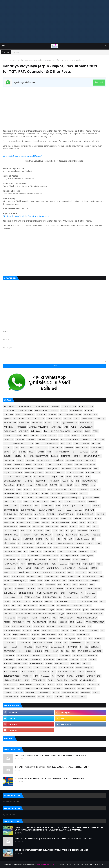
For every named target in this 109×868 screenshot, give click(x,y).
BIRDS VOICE (9, 435)
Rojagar (7, 634)
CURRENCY (84, 452)
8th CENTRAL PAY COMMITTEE (47, 410)
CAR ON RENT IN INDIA (70, 439)
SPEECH (29, 651)
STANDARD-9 (62, 659)
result (57, 630)
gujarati (61, 510)
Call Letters (42, 439)
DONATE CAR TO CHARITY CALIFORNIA (19, 468)
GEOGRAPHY (83, 489)
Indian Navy (59, 535)
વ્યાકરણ (83, 697)
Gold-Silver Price (42, 498)
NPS (59, 585)
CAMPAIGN (54, 439)
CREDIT (32, 452)
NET (64, 581)
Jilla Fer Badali (9, 543)
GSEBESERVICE (48, 506)
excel (88, 477)
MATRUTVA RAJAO (11, 564)
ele (99, 473)
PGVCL (7, 605)
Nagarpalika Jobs (52, 576)
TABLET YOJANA (10, 668)
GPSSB (54, 502)
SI (81, 647)
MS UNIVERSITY (95, 572)
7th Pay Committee (25, 410)
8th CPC (64, 410)
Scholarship (100, 639)
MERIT (99, 564)
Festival (65, 481)
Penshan (49, 601)
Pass (76, 597)
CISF (16, 448)
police (86, 610)
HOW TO (74, 527)
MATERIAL (53, 560)
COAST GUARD (56, 448)
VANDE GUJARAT (10, 684)
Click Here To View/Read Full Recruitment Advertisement (27, 216)
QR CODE (63, 622)
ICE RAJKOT (39, 531)
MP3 (78, 572)
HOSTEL (64, 527)
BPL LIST (53, 435)
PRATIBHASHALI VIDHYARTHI (91, 614)
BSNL (67, 435)
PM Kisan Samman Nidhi (82, 605)
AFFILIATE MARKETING (73, 415)
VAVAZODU (40, 684)
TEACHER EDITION (66, 668)
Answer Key (100, 419)
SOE (86, 647)
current (94, 452)
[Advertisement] (54, 21)
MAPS (56, 556)
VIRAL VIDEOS (70, 688)
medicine (63, 564)
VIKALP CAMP (9, 688)
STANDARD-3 (78, 655)
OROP (63, 593)
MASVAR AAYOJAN (25, 560)
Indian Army (26, 535)
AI (29, 419)
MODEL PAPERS (10, 572)
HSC (89, 527)
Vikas (19, 688)
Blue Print (34, 435)
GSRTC (66, 506)
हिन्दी (67, 697)
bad (46, 431)
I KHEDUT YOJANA (11, 531)
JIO (19, 543)
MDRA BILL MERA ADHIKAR (38, 564)
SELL (6, 647)
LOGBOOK (83, 551)
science (58, 643)
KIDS (56, 547)
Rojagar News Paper (21, 634)
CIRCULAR (8, 448)
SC (85, 639)
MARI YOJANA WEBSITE (70, 556)
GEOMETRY (95, 489)
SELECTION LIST (93, 643)
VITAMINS (8, 693)
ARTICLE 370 (21, 427)
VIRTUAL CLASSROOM (86, 688)
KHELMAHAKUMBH (44, 547)
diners (97, 864)
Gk (23, 498)
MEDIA (54, 564)
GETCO (45, 493)
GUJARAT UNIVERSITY (46, 510)
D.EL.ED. (18, 456)
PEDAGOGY (38, 601)
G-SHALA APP (9, 489)
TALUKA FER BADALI (42, 668)
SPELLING (38, 651)
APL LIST (48, 423)
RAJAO (6, 626)
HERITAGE (88, 518)
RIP (102, 630)
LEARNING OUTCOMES (12, 551)
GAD (19, 489)
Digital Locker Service (74, 460)
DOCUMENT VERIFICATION (85, 464)
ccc (5, 444)
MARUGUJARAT (87, 556)
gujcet (69, 510)
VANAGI (74, 680)
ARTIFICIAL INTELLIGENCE (39, 427)
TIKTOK (81, 672)
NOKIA (40, 585)
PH (13, 605)
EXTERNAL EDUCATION (13, 481)
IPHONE (39, 539)
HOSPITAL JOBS (52, 527)
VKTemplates (17, 864)
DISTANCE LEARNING (54, 464)
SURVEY (49, 664)
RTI (66, 634)
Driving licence (53, 468)
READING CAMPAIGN (12, 630)
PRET (55, 618)
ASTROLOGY (56, 427)
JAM (70, 539)
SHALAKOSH (28, 647)
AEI (60, 415)
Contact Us (79, 864)
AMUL (77, 419)
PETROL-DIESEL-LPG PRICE (87, 601)
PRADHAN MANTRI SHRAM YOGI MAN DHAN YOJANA (36, 614)
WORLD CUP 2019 (11, 697)
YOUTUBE (59, 697)
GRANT (7, 506)
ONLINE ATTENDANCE (55, 589)
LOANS (61, 551)
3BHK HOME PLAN (69, 406)
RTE (60, 634)
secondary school (77, 643)
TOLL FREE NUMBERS (12, 676)
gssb (73, 506)
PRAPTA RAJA (72, 614)
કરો (40, 156)
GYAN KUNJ (89, 510)
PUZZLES (53, 622)
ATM (66, 427)
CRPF (49, 452)
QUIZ (72, 622)
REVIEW (74, 630)
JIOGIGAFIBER (29, 543)
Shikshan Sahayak (58, 647)
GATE (50, 489)
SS (62, 651)
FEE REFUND (54, 481)
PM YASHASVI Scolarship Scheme (33, 610)
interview (17, 539)
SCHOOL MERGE (24, 643)
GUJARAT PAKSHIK (11, 510)
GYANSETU (51, 514)
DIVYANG (68, 464)
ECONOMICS (17, 473)
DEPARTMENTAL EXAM (92, 456)
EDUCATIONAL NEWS (75, 473)
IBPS (23, 531)
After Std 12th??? (90, 415)
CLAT (23, 448)
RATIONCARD (80, 626)
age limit (7, 419)
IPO (52, 539)
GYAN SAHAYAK (26, 514)
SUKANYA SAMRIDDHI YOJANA (15, 664)
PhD (19, 605)
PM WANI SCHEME (11, 610)
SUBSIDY (93, 659)
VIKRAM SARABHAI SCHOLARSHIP (37, 688)
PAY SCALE (17, 601)
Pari (20, 597)
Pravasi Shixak (9, 618)
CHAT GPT (96, 444)
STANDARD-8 (49, 659)
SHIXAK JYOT (72, 647)
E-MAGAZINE (67, 468)
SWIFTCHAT (75, 664)
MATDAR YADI (41, 560)
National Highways (20, 581)
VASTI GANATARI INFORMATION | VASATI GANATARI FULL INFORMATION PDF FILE (50, 756)
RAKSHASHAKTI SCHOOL (21, 626)
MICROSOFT (39, 568)
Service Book (16, 647)
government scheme (91, 498)
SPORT (55, 651)
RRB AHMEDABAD (49, 634)
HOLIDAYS (92, 522)
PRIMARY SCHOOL (67, 618)
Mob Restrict (83, 568)
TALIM (29, 668)
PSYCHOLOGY (18, 622)
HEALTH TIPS (66, 518)
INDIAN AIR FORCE (11, 535)
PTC (28, 622)
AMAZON (68, 419)
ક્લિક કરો (99, 82)
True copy (45, 676)
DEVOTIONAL (9, 460)
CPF (14, 452)
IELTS (48, 531)
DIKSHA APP (90, 460)
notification (50, 585)
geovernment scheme (12, 493)
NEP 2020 (56, 581)
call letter (31, 439)
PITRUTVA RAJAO (31, 605)
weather (56, 693)
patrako (7, 601)
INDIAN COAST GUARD (42, 535)
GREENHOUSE (27, 506)
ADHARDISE (8, 415)
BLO (26, 435)
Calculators (8, 439)
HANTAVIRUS (33, 518)
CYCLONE (8, 456)
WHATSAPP (85, 693)
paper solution (10, 597)
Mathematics (65, 560)
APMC (57, 423)
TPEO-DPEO (27, 676)
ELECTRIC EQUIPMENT (23, 477)
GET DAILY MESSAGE (31, 493)
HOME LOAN (25, 527)
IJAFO (73, 531)
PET (73, 601)
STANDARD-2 (65, 655)
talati (21, 668)
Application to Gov (69, 423)
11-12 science (9, 406)
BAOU (95, 431)
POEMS (77, 610)
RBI (89, 626)
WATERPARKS (45, 693)
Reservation (47, 630)
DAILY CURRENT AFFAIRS (39, 456)
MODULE (36, 572)
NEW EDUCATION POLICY (79, 581)
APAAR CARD (24, 423)
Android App (87, 419)
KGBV (99, 543)
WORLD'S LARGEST (28, 697)
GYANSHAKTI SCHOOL (85, 514)
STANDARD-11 (37, 655)
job (38, 543)
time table (91, 672)
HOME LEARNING (10, 527)
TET (53, 672)
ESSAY (69, 477)
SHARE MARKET (42, 647)
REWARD (83, 630)
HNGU (83, 522)
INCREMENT (94, 531)
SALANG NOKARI (10, 639)
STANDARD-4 (92, 655)
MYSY (40, 576)
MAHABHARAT (34, 556)
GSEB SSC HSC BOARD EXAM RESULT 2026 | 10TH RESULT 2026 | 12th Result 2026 (50, 778)
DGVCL (20, 460)
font (77, 485)
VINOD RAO (57, 688)
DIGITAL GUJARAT (44, 460)
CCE (38, 444)
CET (63, 444)
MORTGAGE (60, 572)
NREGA (67, 585)
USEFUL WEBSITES (39, 680)
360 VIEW (55, 406)
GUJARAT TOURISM (28, 510)
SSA (67, 651)
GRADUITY (81, 502)
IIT (67, 531)
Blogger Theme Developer (45, 864)
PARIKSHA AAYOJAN (32, 597)
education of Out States (55, 473)
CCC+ (31, 444)
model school (24, 572)
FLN (62, 485)
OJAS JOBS (13, 60)
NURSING (83, 585)
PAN (82, 593)
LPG (17, 556)
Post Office (8, 614)
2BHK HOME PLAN (42, 406)
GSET (58, 506)
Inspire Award (72, 535)
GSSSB (81, 506)
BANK (87, 431)
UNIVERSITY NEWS (93, 676)
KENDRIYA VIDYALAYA (85, 543)
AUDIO (74, 427)
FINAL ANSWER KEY (89, 481)
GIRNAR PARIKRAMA (11, 498)
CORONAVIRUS (97, 448)
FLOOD (69, 485)
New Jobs (95, 581)
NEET (47, 581)
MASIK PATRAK (9, 560)
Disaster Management (23, 464)
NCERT (33, 581)
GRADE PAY (69, 502)
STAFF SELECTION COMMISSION (90, 651)
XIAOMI (41, 697)
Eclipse (7, 473)
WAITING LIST (31, 693)
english (54, 477)
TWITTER (61, 676)
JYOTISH (51, 543)
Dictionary (30, 460)
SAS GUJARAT (70, 639)
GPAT (6, 502)
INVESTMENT (28, 539)
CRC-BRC (22, 452)
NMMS (32, 585)
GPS (19, 502)
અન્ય (5, 156)
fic (72, 481)
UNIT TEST (80, 676)
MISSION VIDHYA (69, 568)
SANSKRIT (42, 639)
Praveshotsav (23, 618)
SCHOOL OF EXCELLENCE (43, 643)
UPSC (27, 680)
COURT (7, 452)
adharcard (89, 410)
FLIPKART (54, 485)
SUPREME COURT (36, 664)
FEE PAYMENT (41, 481)
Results (65, 630)
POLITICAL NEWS (98, 610)
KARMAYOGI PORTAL (66, 543)
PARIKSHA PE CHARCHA (52, 597)
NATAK (7, 581)
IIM (61, 531)
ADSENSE (52, 415)
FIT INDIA (21, 485)
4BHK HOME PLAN (86, 406)
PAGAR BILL (73, 593)
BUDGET (76, 435)
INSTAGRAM (85, 535)
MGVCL (28, 568)
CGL (69, 444)
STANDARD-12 (51, 655)
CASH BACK (86, 439)
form (93, 485)
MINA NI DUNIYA (53, 568)
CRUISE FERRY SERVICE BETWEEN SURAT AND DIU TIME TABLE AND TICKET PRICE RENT (52, 850)
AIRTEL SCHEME (38, 419)
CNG (45, 448)
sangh (33, 639)
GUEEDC (96, 506)
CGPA (76, 444)
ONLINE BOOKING (94, 589)
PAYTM (27, 601)
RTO (72, 634)
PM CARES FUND (63, 605)
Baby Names (36, 431)
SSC (73, 651)
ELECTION (8, 477)
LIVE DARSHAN (35, 551)
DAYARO (55, 456)
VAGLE (51, 680)
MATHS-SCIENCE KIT (80, 560)
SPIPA (47, 651)
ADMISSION (41, 415)
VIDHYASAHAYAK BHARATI (75, 684)
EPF (62, 477)
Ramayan (51, 626)
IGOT (55, 531)
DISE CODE (39, 464)
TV (53, 676)
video (59, 684)
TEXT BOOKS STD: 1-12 (67, 672)
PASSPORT (85, 597)
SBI (79, 639)
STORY (84, 659)
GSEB (37, 506)
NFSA (14, 585)
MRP (84, 572)
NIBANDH (23, 585)
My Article (31, 576)
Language (65, 547)
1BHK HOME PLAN (25, 406)
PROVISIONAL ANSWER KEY (87, 618)
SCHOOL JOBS (9, 643)
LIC (25, 551)
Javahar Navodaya (82, 539)
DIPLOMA (8, 464)
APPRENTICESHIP (86, 423)
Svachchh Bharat (61, 664)
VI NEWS (51, 684)
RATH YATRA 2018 (64, 626)
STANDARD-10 (23, 655)
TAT (54, 668)
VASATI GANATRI (26, 684)
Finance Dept (9, 485)
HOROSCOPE (38, 527)
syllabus (86, 664)
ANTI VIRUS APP (10, 423)
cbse (96, 439)
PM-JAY (51, 610)
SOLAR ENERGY (10, 651)
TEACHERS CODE (28, 672)
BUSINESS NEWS (88, 435)
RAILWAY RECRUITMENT (95, 622)
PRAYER (34, 618)
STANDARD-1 (9, 655)
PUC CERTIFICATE (40, 622)
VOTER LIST (19, 693)
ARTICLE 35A (9, 427)
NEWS (6, 585)
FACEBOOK (29, 481)
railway (80, 622)
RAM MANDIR (39, 626)
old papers (19, 589)
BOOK (44, 435)
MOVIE (70, 572)
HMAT (75, 522)
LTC (23, 556)
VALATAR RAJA (62, 680)
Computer (69, 448)
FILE (78, 481)
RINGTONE (94, 630)
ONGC (41, 589)
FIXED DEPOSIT (41, 485)
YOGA (49, 697)
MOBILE (94, 568)
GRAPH (15, 506)
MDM (23, 564)
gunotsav (78, 510)
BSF (60, 435)
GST (88, 506)
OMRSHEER (31, 589)
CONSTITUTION (82, 448)
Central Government (50, 444)
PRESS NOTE (45, 618)
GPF (13, 502)
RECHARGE (27, 630)
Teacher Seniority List (84, 668)
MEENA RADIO (88, 564)
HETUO (98, 518)
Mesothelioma (9, 568)
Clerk (31, 448)
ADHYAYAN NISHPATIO (25, 415)
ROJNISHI (35, 634)
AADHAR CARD (76, 410)
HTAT (96, 527)
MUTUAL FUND (18, 576)
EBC (96, 468)
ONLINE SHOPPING (26, 593)
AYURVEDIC (24, 431)
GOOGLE (55, 498)
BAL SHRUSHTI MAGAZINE (60, 431)
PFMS (102, 601)
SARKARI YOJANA (55, 639)
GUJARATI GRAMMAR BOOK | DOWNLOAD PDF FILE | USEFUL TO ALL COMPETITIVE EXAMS (54, 839)
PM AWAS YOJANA (47, 605)
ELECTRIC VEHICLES (41, 477)
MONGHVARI (48, 572)
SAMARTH (24, 639)
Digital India (58, 460)
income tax (83, 531)
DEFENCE (77, 456)
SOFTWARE (95, 647)
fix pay (30, 485)
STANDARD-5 (9, 659)
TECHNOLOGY (43, 672)
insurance (96, 535)
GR (60, 502)
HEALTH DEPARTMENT (50, 518)
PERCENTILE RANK (62, 601)
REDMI (37, 630)
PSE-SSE (7, 622)
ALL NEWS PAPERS (54, 419)
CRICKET (41, 452)
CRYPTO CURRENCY (62, 452)
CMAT (38, 448)
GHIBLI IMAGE (72, 493)
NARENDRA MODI (90, 576)
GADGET (28, 489)
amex (104, 864)
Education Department (34, 473)
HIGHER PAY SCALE (24, 522)
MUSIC (6, 576)
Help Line (78, 518)
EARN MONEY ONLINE (83, 468)
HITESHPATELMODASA (60, 522)
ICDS (29, 531)
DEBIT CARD (66, 456)
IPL (47, 539)
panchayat (91, 593)
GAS (43, 489)
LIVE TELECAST (49, 551)
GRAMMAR (92, 502)
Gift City (83, 493)
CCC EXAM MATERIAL (18, 444)
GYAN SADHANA (10, 514)
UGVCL (70, 676)
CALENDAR (20, 439)
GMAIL (30, 498)
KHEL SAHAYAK (28, 547)
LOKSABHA (8, 556)
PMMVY (60, 610)
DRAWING (40, 468)
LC (87, 547)
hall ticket (21, 518)
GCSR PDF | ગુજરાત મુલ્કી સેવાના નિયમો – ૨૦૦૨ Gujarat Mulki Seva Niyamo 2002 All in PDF (52, 767)
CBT (102, 439)
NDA (40, 581)
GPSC (26, 502)
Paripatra (68, 597)
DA (25, 456)
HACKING (101, 514)
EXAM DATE (79, 477)
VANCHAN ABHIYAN (88, 680)
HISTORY (45, 522)
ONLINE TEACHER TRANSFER (47, 593)
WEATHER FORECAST (70, 693)
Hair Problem (9, 518)
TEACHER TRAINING (11, 672)
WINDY (96, 693)
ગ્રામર (74, 697)
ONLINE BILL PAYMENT (75, 589)
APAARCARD (37, 423)
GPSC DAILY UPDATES (40, 502)
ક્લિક (37, 156)
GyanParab (39, 514)
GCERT (72, 489)
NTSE (75, 585)
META (20, 568)
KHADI (6, 547)
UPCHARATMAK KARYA (13, 680)
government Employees (71, 498)
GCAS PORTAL (61, 489)
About (69, 864)
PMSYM (69, 610)
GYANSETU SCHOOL (66, 514)
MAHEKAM (46, 556)
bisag (19, 435)
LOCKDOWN (71, 551)
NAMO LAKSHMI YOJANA (71, 576)
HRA (82, 527)
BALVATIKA (78, 431)
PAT (94, 597)
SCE (90, 639)
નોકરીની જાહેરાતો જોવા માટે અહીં (21, 156)
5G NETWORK (9, 410)
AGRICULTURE (19, 419)
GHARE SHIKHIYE (57, 493)
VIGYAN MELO (94, 684)
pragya (61, 614)
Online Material (10, 593)
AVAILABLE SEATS (86, 427)
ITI (65, 539)
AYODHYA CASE (10, 431)
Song (21, 651)
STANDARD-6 (22, 659)
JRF (44, 543)
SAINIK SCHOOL (83, 634)
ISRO (59, 539)
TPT (36, 676)
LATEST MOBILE (77, 547)
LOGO (93, 551)
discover (89, 864)
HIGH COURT (9, 522)
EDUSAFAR (90, 473)
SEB (66, 643)
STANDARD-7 (36, 659)
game (36, 489)
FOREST (85, 485)
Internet (7, 539)
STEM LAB (74, 659)
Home (5, 60)
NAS (101, 576)
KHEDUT (15, 547)
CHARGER (85, 444)
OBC (92, 585)
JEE (93, 539)
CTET (75, 452)
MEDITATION (75, 564)
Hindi (37, 522)
